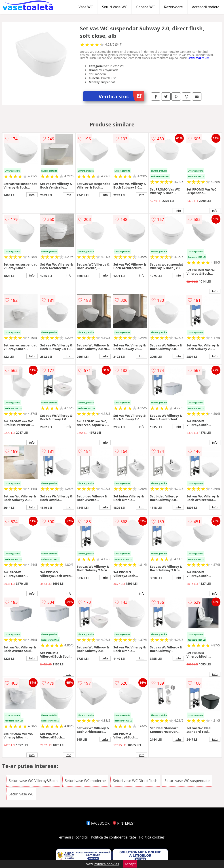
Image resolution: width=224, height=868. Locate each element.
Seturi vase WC (21, 794)
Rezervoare (173, 7)
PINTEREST (124, 823)
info (32, 195)
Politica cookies (152, 837)
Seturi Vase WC (114, 7)
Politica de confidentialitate (114, 837)
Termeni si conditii (73, 837)
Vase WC (86, 7)
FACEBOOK (98, 823)
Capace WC (145, 7)
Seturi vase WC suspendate (187, 781)
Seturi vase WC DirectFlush (135, 781)
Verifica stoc (121, 96)
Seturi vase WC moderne (85, 781)
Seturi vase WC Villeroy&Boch (33, 781)
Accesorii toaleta (206, 7)
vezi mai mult (199, 58)
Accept (130, 864)
